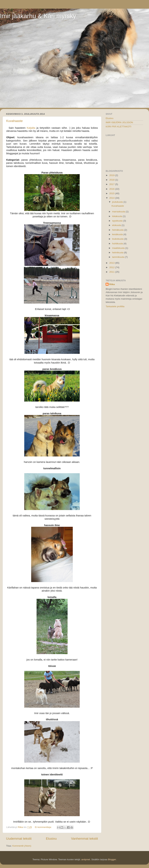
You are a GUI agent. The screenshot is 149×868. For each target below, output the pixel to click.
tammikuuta (119, 257)
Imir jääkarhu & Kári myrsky (38, 16)
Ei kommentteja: (44, 827)
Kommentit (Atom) (22, 846)
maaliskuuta (119, 248)
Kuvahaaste (14, 121)
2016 (112, 189)
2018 (112, 180)
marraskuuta (119, 212)
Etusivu (51, 839)
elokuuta (117, 225)
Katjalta (31, 128)
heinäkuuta (118, 230)
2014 (112, 198)
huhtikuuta (118, 244)
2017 (112, 184)
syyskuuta (118, 221)
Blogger (112, 859)
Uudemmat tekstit (19, 839)
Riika (112, 284)
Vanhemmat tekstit (84, 839)
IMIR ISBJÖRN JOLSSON (119, 122)
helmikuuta (118, 253)
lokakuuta (117, 216)
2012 (112, 267)
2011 (112, 272)
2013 (112, 263)
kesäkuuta (118, 234)
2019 (112, 175)
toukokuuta (118, 239)
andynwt (86, 859)
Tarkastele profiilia (115, 306)
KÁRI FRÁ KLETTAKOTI (119, 127)
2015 (112, 193)
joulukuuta (118, 202)
